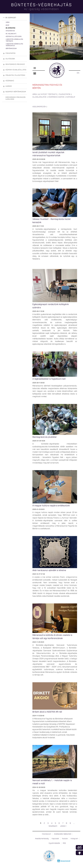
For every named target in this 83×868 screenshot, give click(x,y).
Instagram (74, 839)
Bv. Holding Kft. (11, 34)
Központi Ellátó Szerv (14, 37)
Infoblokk (79, 853)
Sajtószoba (10, 59)
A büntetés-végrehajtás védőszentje (14, 45)
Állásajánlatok (39, 97)
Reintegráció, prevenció (15, 64)
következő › (53, 826)
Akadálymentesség (42, 839)
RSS (64, 843)
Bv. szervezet (11, 18)
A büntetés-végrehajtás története (14, 40)
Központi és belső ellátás (16, 70)
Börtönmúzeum (11, 49)
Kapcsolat (71, 97)
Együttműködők (54, 843)
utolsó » (63, 826)
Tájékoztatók (65, 94)
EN (78, 73)
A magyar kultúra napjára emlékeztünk (51, 506)
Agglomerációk (39, 107)
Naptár (35, 73)
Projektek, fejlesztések (15, 75)
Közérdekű (10, 81)
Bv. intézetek (10, 28)
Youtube (65, 839)
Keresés (81, 9)
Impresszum (46, 834)
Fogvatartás (10, 53)
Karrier (9, 86)
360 (79, 847)
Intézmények (10, 31)
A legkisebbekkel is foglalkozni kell (49, 379)
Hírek (8, 22)
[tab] (15, 18)
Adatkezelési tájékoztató (63, 834)
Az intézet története (48, 94)
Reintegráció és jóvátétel (44, 437)
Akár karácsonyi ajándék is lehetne (49, 570)
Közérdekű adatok (56, 97)
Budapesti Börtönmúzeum (16, 92)
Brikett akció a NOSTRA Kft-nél (47, 712)
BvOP (7, 25)
